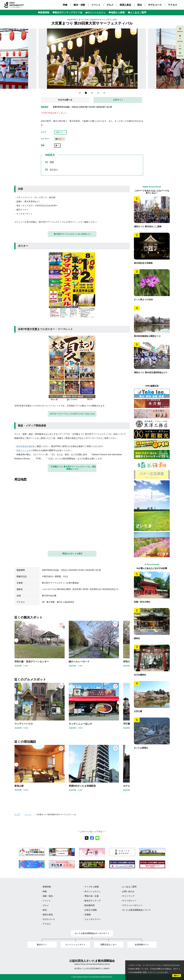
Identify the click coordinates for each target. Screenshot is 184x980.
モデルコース (155, 5)
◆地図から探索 (117, 13)
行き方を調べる (65, 100)
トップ (17, 814)
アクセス (172, 5)
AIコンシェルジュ (93, 891)
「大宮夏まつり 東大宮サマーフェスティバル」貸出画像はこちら (72, 468)
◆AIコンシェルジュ (95, 13)
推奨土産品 (125, 5)
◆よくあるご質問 (137, 13)
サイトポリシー (129, 901)
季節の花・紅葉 (92, 896)
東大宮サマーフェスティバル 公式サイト (72, 234)
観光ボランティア (93, 901)
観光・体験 (79, 5)
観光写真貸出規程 (25, 446)
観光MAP (180, 30)
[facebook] (92, 838)
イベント (96, 5)
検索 (180, 47)
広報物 (88, 915)
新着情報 (47, 887)
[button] (147, 59)
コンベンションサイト (75, 945)
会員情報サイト (142, 945)
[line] (97, 838)
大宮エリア (60, 132)
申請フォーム (22, 450)
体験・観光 (48, 896)
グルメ (110, 5)
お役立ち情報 (91, 910)
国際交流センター (109, 945)
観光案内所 (90, 905)
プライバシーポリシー (132, 905)
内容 (52, 162)
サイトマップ (128, 896)
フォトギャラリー (93, 919)
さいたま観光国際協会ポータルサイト (92, 933)
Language (180, 54)
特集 (65, 5)
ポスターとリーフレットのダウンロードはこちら (72, 414)
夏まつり (60, 139)
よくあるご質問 (129, 887)
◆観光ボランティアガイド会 (67, 13)
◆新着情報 (44, 13)
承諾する (177, 976)
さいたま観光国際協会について (136, 910)
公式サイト (118, 100)
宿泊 (140, 5)
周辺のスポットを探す (72, 554)
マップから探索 (92, 887)
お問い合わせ (128, 891)
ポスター (54, 169)
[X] (87, 838)
